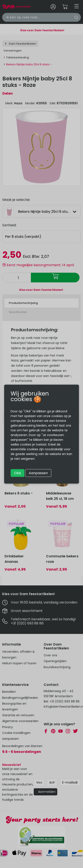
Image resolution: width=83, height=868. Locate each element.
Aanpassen (38, 473)
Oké (18, 473)
